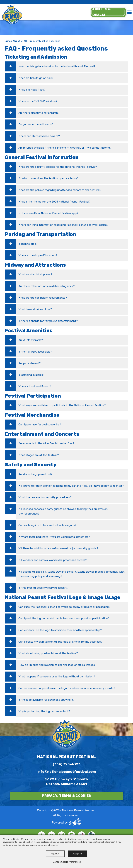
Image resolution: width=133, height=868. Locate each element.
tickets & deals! (101, 12)
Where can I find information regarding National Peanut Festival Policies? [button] (63, 225)
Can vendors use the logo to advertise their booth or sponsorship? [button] (60, 630)
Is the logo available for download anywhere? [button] (46, 700)
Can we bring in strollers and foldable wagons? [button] (47, 525)
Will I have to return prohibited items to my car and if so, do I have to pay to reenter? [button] (71, 486)
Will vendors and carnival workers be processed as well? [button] (53, 560)
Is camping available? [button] (32, 375)
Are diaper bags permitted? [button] (35, 474)
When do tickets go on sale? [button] (36, 78)
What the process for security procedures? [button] (45, 497)
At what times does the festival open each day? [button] (49, 178)
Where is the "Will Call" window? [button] (38, 101)
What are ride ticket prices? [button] (35, 275)
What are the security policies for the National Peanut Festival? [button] (58, 167)
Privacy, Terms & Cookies (67, 796)
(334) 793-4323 (67, 764)
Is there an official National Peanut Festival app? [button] (48, 213)
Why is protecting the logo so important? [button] (44, 711)
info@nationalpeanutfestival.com (67, 772)
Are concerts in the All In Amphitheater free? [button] (46, 443)
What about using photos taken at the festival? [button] (48, 653)
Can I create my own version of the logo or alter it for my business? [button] (60, 642)
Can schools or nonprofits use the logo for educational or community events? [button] (67, 688)
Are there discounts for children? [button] (39, 113)
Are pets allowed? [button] (30, 363)
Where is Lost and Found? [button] (35, 386)
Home (7, 41)
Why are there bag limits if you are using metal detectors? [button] (54, 537)
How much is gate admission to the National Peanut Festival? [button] (57, 66)
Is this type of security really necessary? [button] (43, 588)
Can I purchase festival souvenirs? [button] (40, 425)
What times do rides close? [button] (35, 309)
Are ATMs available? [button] (31, 340)
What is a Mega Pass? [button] (32, 90)
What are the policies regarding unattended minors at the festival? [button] (60, 190)
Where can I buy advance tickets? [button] (39, 136)
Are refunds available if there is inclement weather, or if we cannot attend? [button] (65, 148)
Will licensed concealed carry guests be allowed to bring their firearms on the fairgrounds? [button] (63, 511)
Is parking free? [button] (28, 244)
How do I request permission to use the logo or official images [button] (57, 665)
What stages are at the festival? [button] (39, 455)
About (17, 41)
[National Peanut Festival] (12, 15)
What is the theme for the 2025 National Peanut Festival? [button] (55, 202)
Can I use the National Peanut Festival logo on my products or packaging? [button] (64, 607)
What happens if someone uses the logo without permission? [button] (57, 677)
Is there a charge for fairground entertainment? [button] (48, 321)
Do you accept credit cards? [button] (36, 124)
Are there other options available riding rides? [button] (47, 286)
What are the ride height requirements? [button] (43, 298)
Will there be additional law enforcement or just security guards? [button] (58, 548)
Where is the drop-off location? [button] (38, 255)
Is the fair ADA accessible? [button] (35, 352)
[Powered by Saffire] (75, 822)
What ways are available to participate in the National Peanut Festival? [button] (62, 405)
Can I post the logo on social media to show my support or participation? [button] (64, 618)
